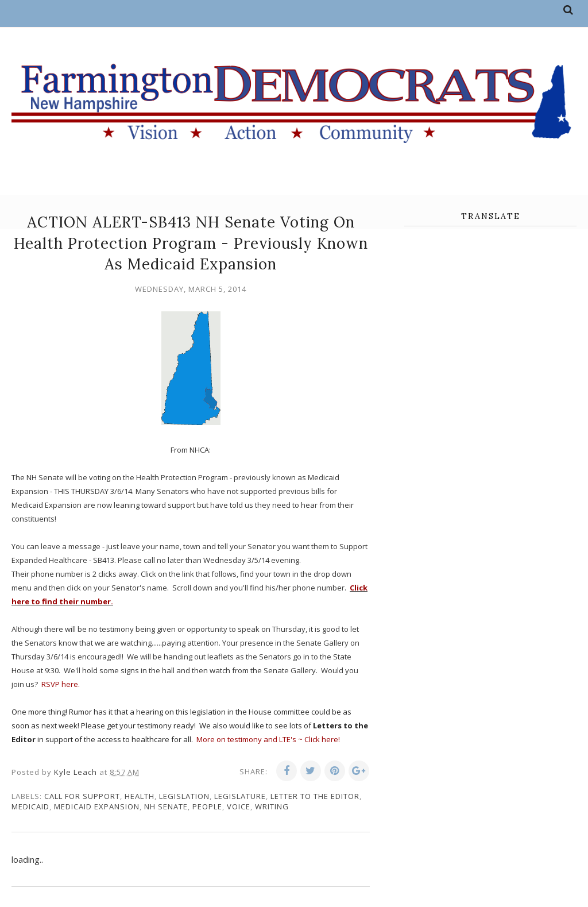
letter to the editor (315, 796)
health (140, 796)
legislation (184, 796)
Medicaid (30, 806)
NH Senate (166, 806)
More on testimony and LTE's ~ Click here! (268, 739)
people (207, 806)
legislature (240, 796)
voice (239, 806)
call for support (82, 796)
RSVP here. (61, 684)
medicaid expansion (97, 806)
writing (272, 806)
